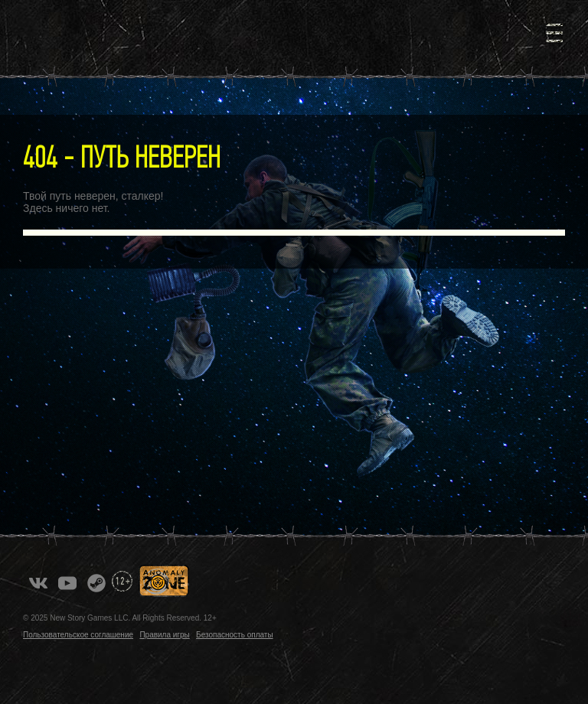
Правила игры (164, 635)
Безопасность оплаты (235, 635)
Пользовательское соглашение (78, 635)
